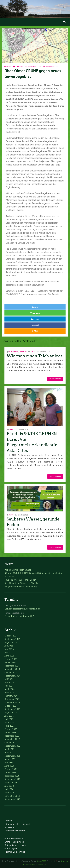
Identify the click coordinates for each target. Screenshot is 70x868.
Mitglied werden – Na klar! (17, 824)
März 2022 (10, 752)
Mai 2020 (9, 789)
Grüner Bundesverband (15, 845)
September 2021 (12, 756)
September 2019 (12, 799)
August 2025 (11, 642)
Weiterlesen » (55, 379)
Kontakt (8, 821)
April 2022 (9, 749)
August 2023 (11, 712)
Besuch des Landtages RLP (19, 616)
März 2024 (10, 692)
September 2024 (12, 676)
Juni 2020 (9, 786)
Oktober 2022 (11, 742)
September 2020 (12, 779)
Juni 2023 (9, 716)
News (9, 67)
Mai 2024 (9, 686)
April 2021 (9, 766)
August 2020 (11, 782)
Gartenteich (14, 352)
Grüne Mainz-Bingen (14, 842)
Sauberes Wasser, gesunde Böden (20, 580)
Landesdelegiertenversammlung (22, 609)
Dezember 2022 (12, 736)
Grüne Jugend (11, 848)
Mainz (30, 67)
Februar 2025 (11, 659)
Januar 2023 (10, 732)
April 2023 (9, 722)
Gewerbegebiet (22, 67)
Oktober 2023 (11, 706)
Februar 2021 (11, 769)
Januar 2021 (10, 772)
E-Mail (35, 331)
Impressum (10, 827)
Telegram (35, 319)
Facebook (35, 325)
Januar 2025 (10, 662)
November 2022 (12, 739)
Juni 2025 (9, 649)
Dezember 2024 (12, 666)
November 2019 (12, 796)
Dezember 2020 (12, 776)
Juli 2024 (9, 679)
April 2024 (9, 689)
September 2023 (12, 709)
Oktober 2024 (11, 672)
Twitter (35, 307)
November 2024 (12, 669)
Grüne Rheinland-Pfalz (15, 838)
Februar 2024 (11, 696)
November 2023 (12, 702)
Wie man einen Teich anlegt (34, 356)
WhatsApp (35, 313)
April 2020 (9, 792)
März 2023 (10, 726)
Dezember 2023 (12, 699)
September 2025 (12, 639)
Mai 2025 (9, 652)
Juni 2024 (9, 682)
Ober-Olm (37, 67)
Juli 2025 (9, 646)
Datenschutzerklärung (15, 831)
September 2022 (12, 746)
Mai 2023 (9, 719)
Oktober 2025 (11, 636)
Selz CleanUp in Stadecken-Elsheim (21, 583)
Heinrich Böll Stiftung (15, 852)
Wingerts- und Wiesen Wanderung (21, 586)
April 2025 (9, 656)
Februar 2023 (11, 729)
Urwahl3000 (41, 861)
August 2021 (11, 759)
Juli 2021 (9, 762)
